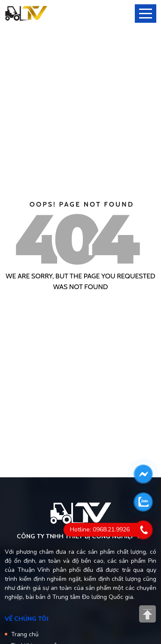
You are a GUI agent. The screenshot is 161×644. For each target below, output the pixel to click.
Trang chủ (25, 634)
